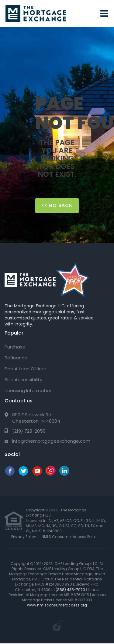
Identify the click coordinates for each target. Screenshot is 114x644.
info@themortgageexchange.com (51, 441)
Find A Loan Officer (25, 369)
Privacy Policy (24, 537)
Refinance (16, 358)
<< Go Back (57, 205)
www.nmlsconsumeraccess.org (57, 605)
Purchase (15, 347)
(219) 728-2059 (29, 431)
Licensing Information (29, 390)
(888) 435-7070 (70, 590)
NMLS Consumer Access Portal (70, 537)
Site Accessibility (23, 380)
